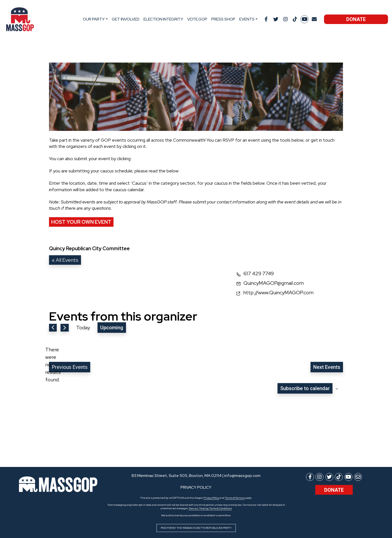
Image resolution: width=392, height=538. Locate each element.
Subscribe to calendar (305, 388)
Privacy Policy (211, 498)
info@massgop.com (242, 476)
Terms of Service (235, 498)
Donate (356, 19)
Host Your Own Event (81, 222)
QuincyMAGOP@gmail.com (274, 283)
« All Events (65, 260)
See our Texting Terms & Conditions (210, 508)
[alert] (53, 365)
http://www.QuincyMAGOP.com (278, 293)
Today (83, 328)
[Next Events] (65, 328)
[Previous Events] (53, 328)
